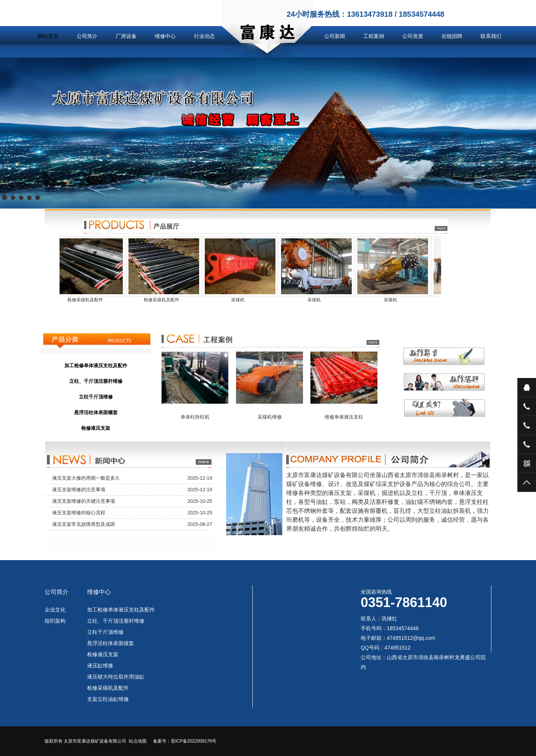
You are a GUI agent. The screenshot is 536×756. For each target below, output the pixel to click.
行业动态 (204, 36)
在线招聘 (452, 36)
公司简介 (87, 36)
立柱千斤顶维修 (105, 632)
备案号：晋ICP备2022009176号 (185, 741)
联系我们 (491, 36)
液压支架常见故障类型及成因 (84, 524)
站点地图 (138, 741)
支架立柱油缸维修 (108, 699)
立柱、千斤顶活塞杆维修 (116, 621)
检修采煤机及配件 (108, 688)
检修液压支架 (103, 654)
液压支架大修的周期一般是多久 (86, 478)
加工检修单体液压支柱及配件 (121, 610)
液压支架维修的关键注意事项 (84, 501)
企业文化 (55, 610)
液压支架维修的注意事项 (79, 490)
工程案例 (374, 36)
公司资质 (413, 36)
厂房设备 (126, 36)
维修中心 (165, 36)
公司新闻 (335, 36)
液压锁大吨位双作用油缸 (116, 677)
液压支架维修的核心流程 (79, 513)
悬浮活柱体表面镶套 (111, 643)
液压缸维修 (100, 666)
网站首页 (48, 36)
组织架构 (55, 621)
